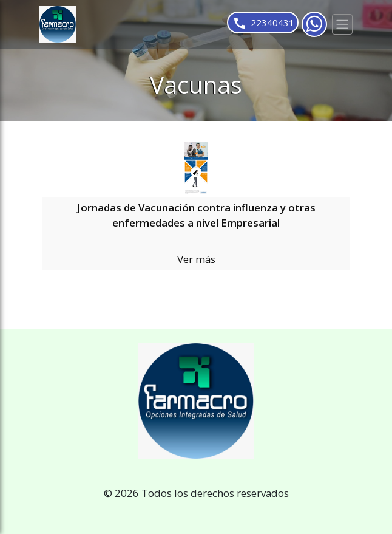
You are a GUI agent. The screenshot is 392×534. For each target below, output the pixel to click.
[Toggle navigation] (342, 24)
